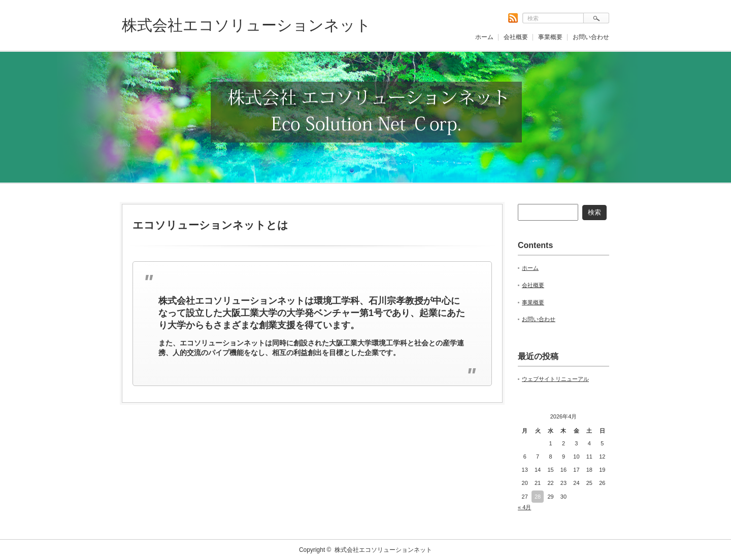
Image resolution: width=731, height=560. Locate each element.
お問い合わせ (591, 37)
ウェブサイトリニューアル (555, 379)
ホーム (484, 37)
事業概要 (550, 37)
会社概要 (516, 37)
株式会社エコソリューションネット (246, 25)
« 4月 (524, 507)
